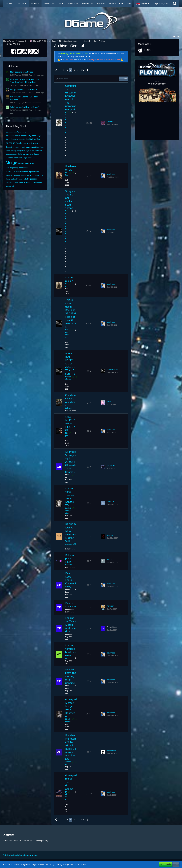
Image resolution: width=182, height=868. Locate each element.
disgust (9, 147)
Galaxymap (15, 150)
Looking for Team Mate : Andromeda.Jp (71, 625)
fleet (8, 150)
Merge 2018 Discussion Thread (24, 89)
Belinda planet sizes (70, 558)
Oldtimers (10, 175)
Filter (123, 79)
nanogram (111, 751)
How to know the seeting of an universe (71, 676)
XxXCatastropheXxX (68, 511)
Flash (42, 147)
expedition (35, 147)
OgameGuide (34, 172)
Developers (21, 143)
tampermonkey (12, 183)
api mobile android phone (16, 136)
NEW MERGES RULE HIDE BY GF (70, 423)
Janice (36, 154)
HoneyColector (66, 226)
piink (109, 401)
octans (25, 172)
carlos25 (110, 502)
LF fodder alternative (14, 158)
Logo (25, 158)
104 (83, 70)
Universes (38, 183)
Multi (27, 163)
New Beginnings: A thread (22, 72)
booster (22, 139)
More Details (166, 864)
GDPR (32, 150)
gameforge (25, 150)
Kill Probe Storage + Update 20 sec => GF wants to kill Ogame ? (71, 462)
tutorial (27, 182)
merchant (31, 158)
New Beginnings (12, 168)
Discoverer (35, 143)
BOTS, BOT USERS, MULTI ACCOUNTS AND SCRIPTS (70, 364)
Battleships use (12, 139)
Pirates (17, 175)
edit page (26, 147)
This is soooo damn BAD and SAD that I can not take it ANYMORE (71, 313)
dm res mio (17, 147)
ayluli (67, 658)
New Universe (14, 171)
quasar (23, 175)
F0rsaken (111, 465)
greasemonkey (12, 154)
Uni (32, 182)
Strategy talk (21, 179)
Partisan (110, 606)
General (38, 150)
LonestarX (69, 565)
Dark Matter (35, 139)
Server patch (11, 179)
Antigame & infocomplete (16, 132)
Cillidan (110, 121)
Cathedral (66, 122)
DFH (28, 143)
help (20, 154)
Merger (21, 163)
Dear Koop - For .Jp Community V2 (71, 580)
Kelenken (69, 408)
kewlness (111, 174)
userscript (10, 186)
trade (21, 183)
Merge (11, 162)
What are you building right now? (25, 107)
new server (24, 168)
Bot (27, 139)
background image (34, 136)
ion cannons (28, 154)
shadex (110, 535)
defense (10, 143)
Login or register (161, 4)
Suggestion (32, 179)
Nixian (109, 559)
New (32, 163)
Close (176, 864)
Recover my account (35, 175)
